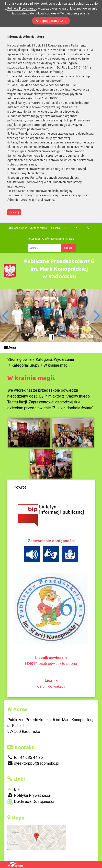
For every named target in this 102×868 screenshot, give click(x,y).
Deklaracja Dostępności (31, 802)
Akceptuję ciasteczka (51, 21)
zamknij (14, 212)
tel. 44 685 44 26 (25, 757)
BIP (14, 789)
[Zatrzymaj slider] (51, 337)
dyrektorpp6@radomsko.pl (33, 763)
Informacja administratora (58, 239)
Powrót (20, 487)
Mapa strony (38, 228)
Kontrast (34, 239)
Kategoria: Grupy (25, 365)
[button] (6, 316)
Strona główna (18, 228)
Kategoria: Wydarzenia (55, 359)
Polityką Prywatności (22, 8)
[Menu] (51, 347)
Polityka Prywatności (29, 795)
